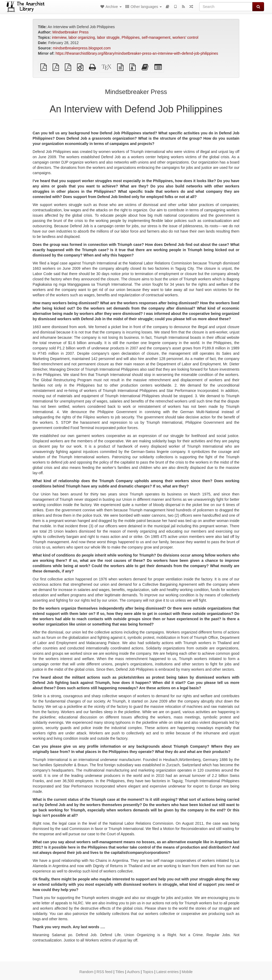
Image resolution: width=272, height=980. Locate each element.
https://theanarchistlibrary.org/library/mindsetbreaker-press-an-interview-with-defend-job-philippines (137, 53)
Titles (120, 972)
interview (59, 37)
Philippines (131, 37)
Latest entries (167, 972)
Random (86, 972)
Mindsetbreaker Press (70, 32)
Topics (148, 972)
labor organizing (82, 37)
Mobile (187, 972)
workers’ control (185, 37)
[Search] (226, 7)
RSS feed (104, 972)
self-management (156, 37)
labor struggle (108, 37)
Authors (133, 972)
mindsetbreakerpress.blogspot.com (82, 48)
